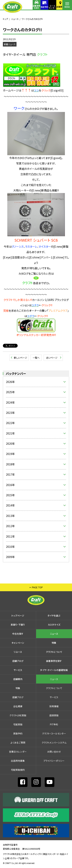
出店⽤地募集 (18, 761)
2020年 (10, 444)
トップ (5, 19)
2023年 (10, 413)
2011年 (10, 536)
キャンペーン (18, 643)
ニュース (15, 19)
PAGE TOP (37, 587)
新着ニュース (10, 44)
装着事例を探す (29, 7)
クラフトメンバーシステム (54, 742)
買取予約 (18, 733)
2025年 (10, 392)
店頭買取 (54, 715)
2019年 (10, 454)
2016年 (10, 485)
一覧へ (36, 358)
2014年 (10, 505)
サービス (18, 670)
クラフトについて (54, 652)
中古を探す (18, 634)
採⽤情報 (54, 706)
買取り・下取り (18, 625)
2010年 (10, 547)
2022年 (10, 423)
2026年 (10, 382)
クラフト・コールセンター (54, 733)
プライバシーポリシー (54, 761)
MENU (67, 7)
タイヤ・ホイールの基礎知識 (54, 670)
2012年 (10, 526)
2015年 (10, 495)
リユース (18, 652)
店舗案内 (58, 7)
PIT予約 (54, 724)
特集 (54, 643)
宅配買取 (18, 724)
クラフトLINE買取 (18, 715)
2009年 (10, 557)
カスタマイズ (54, 625)
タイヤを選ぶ (54, 615)
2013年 (10, 516)
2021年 (10, 433)
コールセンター (48, 7)
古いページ (52, 358)
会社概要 (18, 706)
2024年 (10, 402)
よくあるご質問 (18, 742)
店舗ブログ (18, 661)
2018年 (10, 464)
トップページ (18, 615)
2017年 (10, 474)
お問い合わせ (54, 752)
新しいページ (20, 358)
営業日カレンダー (18, 752)
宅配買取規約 (18, 770)
